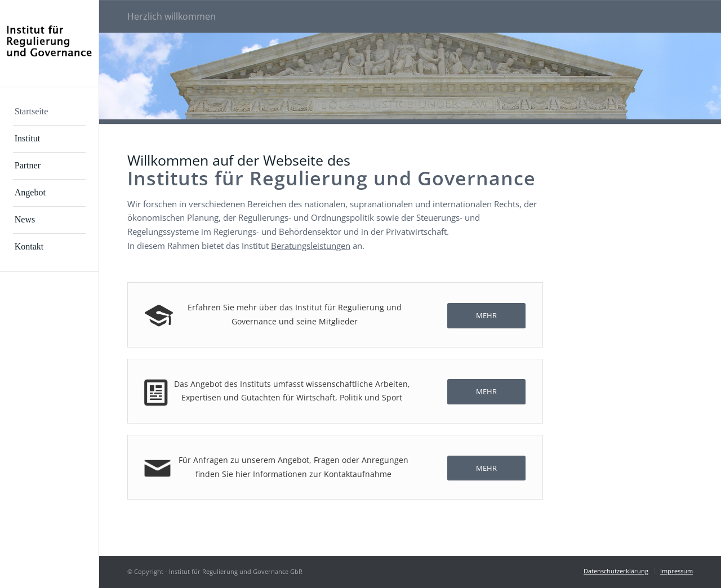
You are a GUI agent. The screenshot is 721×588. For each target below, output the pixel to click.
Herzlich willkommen (172, 16)
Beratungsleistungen (311, 246)
